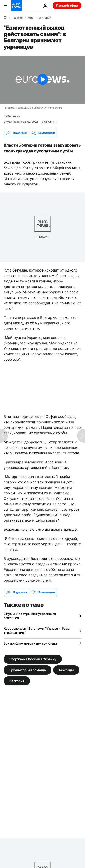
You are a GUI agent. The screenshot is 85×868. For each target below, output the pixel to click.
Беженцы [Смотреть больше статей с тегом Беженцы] (66, 670)
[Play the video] (42, 80)
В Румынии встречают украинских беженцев (30, 616)
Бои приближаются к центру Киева (30, 643)
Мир (30, 18)
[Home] (5, 18)
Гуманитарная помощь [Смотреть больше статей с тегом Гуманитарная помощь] (28, 670)
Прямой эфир (67, 5)
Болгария (45, 18)
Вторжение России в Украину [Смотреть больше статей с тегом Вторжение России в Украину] (33, 659)
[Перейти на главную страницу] (16, 5)
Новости (17, 18)
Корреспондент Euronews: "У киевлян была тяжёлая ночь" (37, 631)
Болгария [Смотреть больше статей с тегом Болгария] (17, 681)
